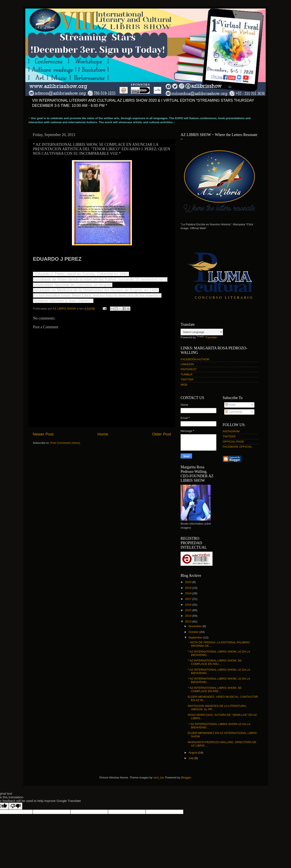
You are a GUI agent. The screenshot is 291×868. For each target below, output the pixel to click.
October (194, 632)
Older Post (162, 434)
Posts (230, 405)
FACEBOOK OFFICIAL (238, 447)
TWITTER (187, 380)
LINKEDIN (187, 364)
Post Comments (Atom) (65, 443)
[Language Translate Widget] (202, 332)
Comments (234, 412)
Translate (207, 337)
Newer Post (43, 434)
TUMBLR (187, 374)
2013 (189, 621)
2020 (189, 582)
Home (103, 434)
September (196, 637)
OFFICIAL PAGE (233, 442)
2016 (189, 605)
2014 (189, 616)
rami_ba (158, 778)
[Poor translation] (16, 806)
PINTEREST (189, 369)
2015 (189, 610)
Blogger (186, 778)
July (191, 758)
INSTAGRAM (231, 431)
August (193, 753)
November (195, 626)
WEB (184, 385)
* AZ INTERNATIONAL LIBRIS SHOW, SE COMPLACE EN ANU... (215, 662)
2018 (189, 593)
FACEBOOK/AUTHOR (195, 359)
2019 (189, 588)
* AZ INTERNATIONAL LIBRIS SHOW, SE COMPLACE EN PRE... (215, 689)
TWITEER (229, 436)
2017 (189, 599)
